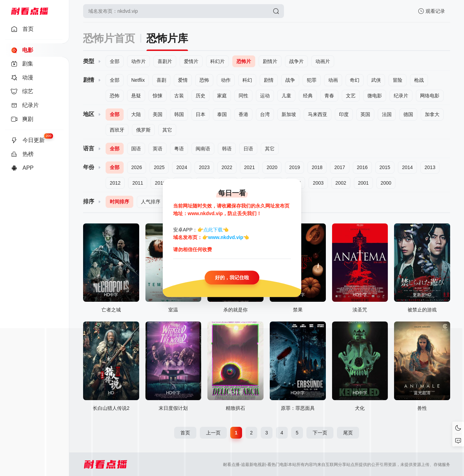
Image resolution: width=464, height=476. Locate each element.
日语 (248, 149)
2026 (137, 167)
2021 (249, 167)
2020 (272, 167)
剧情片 (270, 61)
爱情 (183, 80)
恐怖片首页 (109, 38)
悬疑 (136, 96)
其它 (167, 130)
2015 (385, 167)
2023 (204, 167)
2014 (407, 167)
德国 (408, 114)
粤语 (179, 149)
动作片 (139, 61)
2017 (340, 167)
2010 (160, 183)
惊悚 (158, 96)
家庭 (222, 96)
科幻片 (217, 61)
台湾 (265, 114)
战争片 (296, 61)
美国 (158, 114)
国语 (136, 149)
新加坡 (289, 114)
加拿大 (432, 114)
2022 (227, 167)
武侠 (376, 80)
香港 (243, 114)
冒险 (398, 80)
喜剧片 (165, 61)
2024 (182, 167)
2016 (362, 167)
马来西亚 (318, 114)
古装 (179, 96)
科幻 (247, 80)
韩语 (227, 149)
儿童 (286, 96)
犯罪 (312, 80)
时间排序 (119, 202)
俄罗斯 (143, 130)
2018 (317, 167)
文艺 (351, 96)
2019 (295, 167)
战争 (290, 80)
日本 (200, 114)
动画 (333, 80)
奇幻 (355, 80)
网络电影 (430, 96)
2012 (115, 183)
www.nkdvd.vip (226, 238)
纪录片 (401, 96)
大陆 (136, 114)
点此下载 (213, 230)
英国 (365, 114)
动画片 (323, 61)
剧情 (269, 80)
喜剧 (161, 80)
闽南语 (203, 149)
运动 (265, 96)
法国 (387, 114)
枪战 (419, 80)
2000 (386, 183)
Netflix (138, 80)
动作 (226, 80)
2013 (430, 167)
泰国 (222, 114)
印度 (344, 114)
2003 (318, 183)
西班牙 (117, 130)
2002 (341, 183)
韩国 (179, 114)
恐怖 (204, 80)
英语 (158, 149)
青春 (329, 96)
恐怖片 (244, 61)
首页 (185, 433)
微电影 (375, 96)
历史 (200, 96)
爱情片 (191, 61)
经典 (308, 96)
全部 (115, 61)
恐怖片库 (167, 38)
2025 (159, 167)
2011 (138, 183)
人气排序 (151, 202)
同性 (243, 96)
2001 (363, 183)
